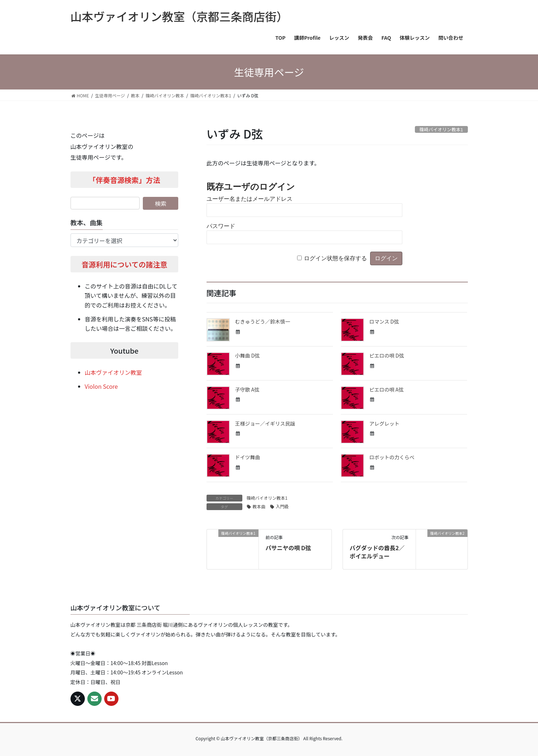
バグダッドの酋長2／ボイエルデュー (377, 552)
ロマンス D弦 (384, 321)
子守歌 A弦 (247, 389)
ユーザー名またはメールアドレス (249, 199)
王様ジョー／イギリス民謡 (265, 423)
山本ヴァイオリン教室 (113, 372)
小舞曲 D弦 (248, 355)
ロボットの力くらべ (392, 457)
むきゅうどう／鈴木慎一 (263, 321)
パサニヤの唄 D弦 (288, 548)
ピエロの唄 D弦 (387, 355)
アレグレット (384, 423)
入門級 (282, 506)
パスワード (221, 226)
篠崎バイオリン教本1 (267, 498)
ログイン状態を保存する (335, 258)
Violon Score (101, 386)
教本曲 (259, 506)
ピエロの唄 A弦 (387, 389)
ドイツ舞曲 (248, 457)
